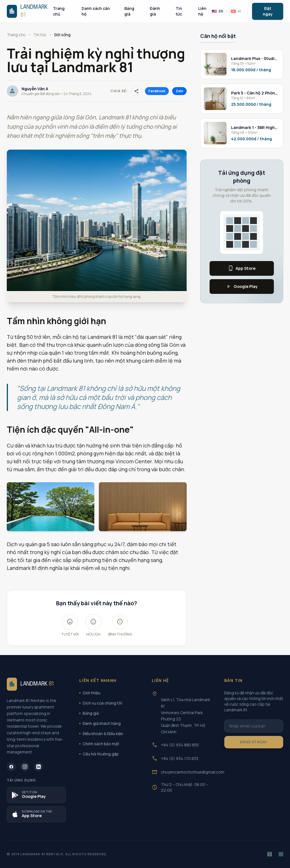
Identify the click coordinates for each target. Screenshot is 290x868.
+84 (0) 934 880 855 (180, 745)
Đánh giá (155, 11)
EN (217, 11)
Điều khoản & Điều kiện (101, 734)
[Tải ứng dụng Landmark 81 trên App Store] (36, 814)
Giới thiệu (90, 693)
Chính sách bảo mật (99, 744)
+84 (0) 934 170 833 (180, 758)
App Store (242, 268)
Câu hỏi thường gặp (99, 754)
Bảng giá (129, 11)
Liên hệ (202, 11)
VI (236, 11)
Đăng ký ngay (254, 742)
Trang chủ (59, 11)
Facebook (157, 91)
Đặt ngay (268, 11)
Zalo (179, 91)
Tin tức (179, 11)
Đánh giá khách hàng (100, 723)
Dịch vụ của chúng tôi (101, 703)
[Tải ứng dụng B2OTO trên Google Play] (36, 795)
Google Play (242, 287)
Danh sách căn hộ (96, 11)
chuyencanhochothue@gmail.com (193, 772)
